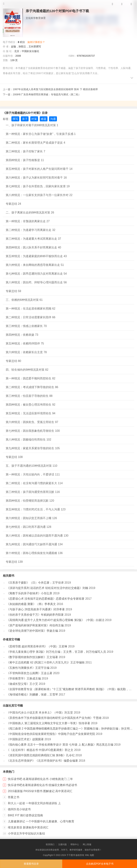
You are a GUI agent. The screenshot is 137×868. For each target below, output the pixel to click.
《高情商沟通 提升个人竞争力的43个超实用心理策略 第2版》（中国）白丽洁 (55, 620)
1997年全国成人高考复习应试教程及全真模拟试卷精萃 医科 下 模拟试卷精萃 (55, 89)
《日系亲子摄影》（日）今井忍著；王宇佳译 (35, 583)
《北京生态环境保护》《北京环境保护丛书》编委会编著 (42, 761)
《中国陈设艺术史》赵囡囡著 (25, 739)
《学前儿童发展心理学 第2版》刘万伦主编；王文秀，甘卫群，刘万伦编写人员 (56, 652)
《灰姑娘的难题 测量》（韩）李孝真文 (31, 604)
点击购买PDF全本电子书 (100, 864)
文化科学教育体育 (36, 18)
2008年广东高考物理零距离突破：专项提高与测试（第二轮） (47, 94)
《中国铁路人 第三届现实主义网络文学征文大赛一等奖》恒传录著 (48, 723)
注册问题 (62, 844)
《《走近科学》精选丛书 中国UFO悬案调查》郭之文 (40, 750)
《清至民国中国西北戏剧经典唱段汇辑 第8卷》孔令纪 (41, 755)
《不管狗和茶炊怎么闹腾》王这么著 (29, 673)
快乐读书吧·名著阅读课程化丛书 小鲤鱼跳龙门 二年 (40, 779)
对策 (34, 119)
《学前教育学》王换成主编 (24, 678)
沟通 (53, 119)
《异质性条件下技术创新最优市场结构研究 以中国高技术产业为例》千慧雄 (54, 718)
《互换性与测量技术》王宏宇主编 (28, 668)
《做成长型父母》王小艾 (22, 684)
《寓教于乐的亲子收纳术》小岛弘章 (29, 593)
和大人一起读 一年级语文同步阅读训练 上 (34, 803)
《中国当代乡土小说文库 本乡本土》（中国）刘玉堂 (40, 713)
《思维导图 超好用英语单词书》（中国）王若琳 (37, 646)
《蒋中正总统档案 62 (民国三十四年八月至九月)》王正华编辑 (46, 662)
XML (87, 855)
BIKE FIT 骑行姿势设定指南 (25, 815)
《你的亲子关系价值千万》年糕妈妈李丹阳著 (35, 615)
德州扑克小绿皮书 (19, 809)
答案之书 (14, 797)
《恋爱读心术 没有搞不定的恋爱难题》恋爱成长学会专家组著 (45, 599)
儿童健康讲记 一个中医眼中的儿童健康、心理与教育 (41, 821)
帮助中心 (75, 844)
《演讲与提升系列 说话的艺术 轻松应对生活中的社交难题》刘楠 (47, 588)
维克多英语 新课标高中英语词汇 (28, 827)
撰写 (15, 119)
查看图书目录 (31, 864)
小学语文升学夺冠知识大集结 (26, 834)
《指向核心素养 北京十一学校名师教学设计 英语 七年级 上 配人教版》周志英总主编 (60, 745)
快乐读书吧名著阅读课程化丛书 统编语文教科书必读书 (42, 785)
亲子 (25, 119)
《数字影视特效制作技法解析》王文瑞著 (32, 657)
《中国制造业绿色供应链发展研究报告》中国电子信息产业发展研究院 (51, 734)
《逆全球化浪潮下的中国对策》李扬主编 (32, 631)
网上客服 (87, 844)
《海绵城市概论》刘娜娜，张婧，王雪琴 (32, 695)
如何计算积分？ (36, 42)
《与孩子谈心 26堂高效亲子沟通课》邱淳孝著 (36, 609)
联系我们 (50, 844)
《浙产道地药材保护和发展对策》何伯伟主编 (35, 625)
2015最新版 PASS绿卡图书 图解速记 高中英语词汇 (40, 791)
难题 (44, 119)
